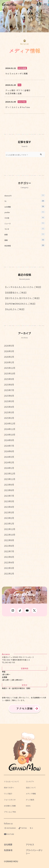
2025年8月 (9, 385)
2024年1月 (9, 468)
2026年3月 (9, 351)
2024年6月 (9, 451)
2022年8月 (9, 546)
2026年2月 (9, 357)
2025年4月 (9, 407)
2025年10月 (10, 373)
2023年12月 (10, 473)
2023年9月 (9, 485)
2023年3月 (9, 512)
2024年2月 (9, 462)
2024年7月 (9, 446)
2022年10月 (10, 535)
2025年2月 (9, 418)
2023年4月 (9, 507)
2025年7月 (9, 390)
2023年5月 (9, 501)
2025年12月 (10, 368)
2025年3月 (9, 412)
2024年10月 (10, 435)
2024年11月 (10, 429)
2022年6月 (9, 557)
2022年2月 (9, 574)
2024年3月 (9, 457)
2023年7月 (9, 496)
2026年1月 (9, 362)
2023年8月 (9, 490)
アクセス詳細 (25, 708)
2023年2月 (9, 518)
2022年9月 (9, 540)
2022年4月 (9, 562)
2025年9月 (9, 379)
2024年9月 (9, 440)
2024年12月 (10, 423)
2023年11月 (10, 479)
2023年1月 (9, 524)
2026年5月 (9, 346)
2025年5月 (9, 401)
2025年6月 (9, 396)
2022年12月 (10, 529)
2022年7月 (9, 551)
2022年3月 (9, 568)
